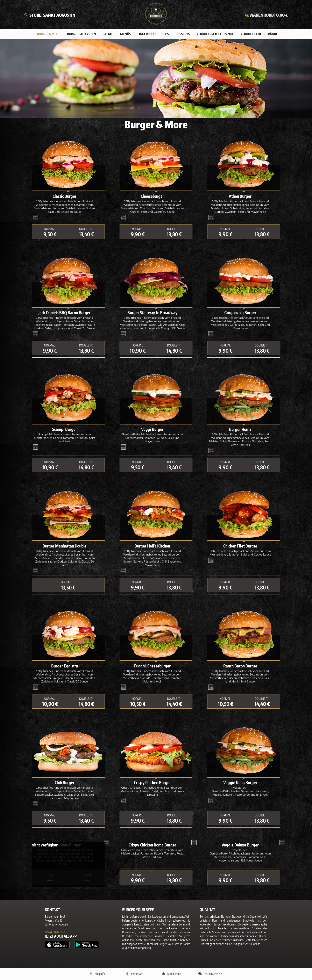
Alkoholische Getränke (259, 34)
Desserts (183, 34)
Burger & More (49, 34)
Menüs (125, 34)
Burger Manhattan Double (65, 546)
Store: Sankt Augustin (50, 15)
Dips (166, 34)
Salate (108, 34)
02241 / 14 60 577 (55, 933)
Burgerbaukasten (81, 34)
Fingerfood (147, 34)
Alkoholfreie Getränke (215, 34)
